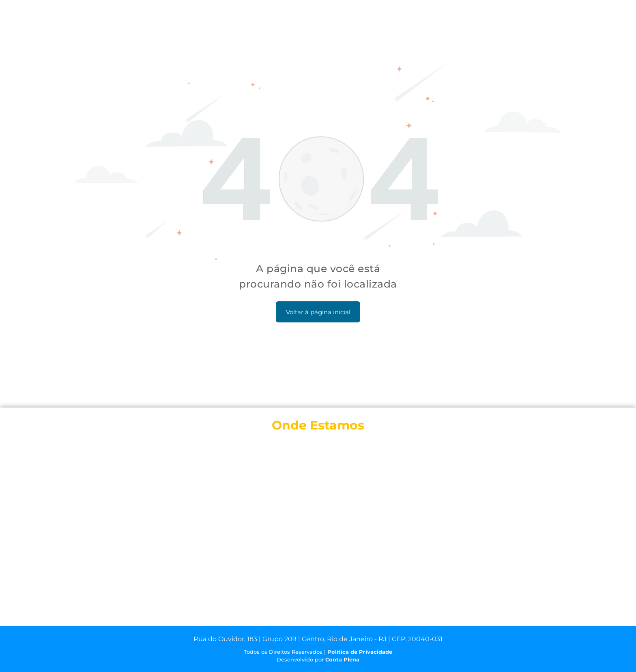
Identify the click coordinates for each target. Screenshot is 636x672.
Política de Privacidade (360, 652)
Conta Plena (342, 659)
